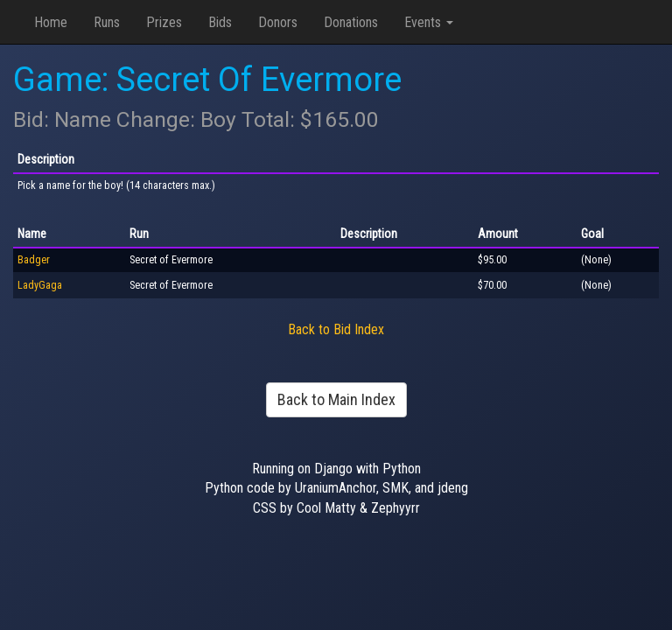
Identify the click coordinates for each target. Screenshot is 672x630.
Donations (351, 22)
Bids (220, 22)
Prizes (164, 22)
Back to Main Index (336, 399)
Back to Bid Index (336, 329)
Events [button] (429, 22)
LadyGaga (40, 285)
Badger (34, 260)
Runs (107, 22)
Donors (278, 22)
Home (51, 22)
